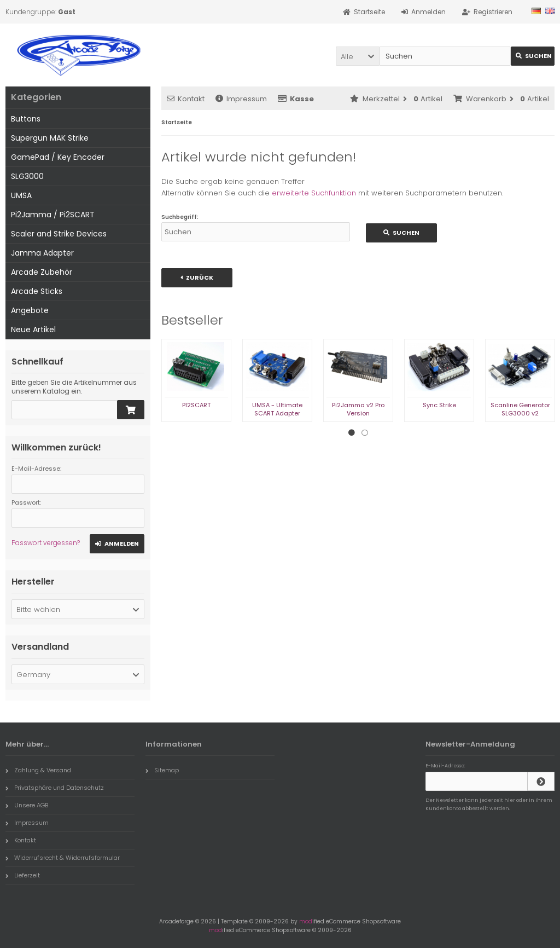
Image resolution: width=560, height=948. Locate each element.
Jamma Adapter (42, 253)
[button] (358, 56)
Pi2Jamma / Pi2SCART (53, 215)
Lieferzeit (23, 875)
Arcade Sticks (37, 291)
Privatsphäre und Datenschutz (55, 788)
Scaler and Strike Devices (59, 234)
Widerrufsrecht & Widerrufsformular (63, 858)
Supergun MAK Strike (50, 138)
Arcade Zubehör (42, 272)
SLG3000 (27, 176)
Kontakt (186, 99)
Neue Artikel (33, 330)
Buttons (26, 119)
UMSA (21, 195)
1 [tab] (352, 433)
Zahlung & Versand (38, 770)
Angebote (30, 310)
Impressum (241, 99)
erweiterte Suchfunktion (314, 193)
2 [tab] (365, 433)
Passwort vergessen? (46, 543)
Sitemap (162, 770)
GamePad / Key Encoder (58, 157)
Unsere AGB (27, 805)
